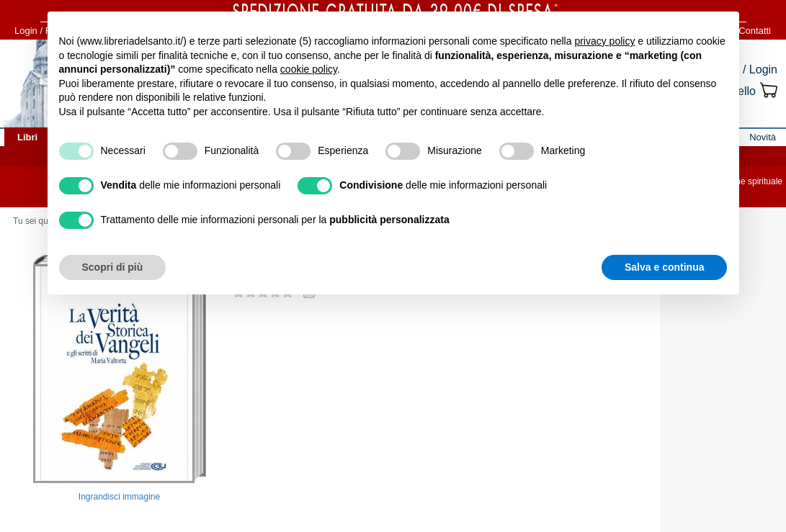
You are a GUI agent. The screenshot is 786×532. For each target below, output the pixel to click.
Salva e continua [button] (664, 267)
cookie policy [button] (309, 69)
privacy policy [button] (604, 41)
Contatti (755, 31)
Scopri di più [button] (113, 267)
